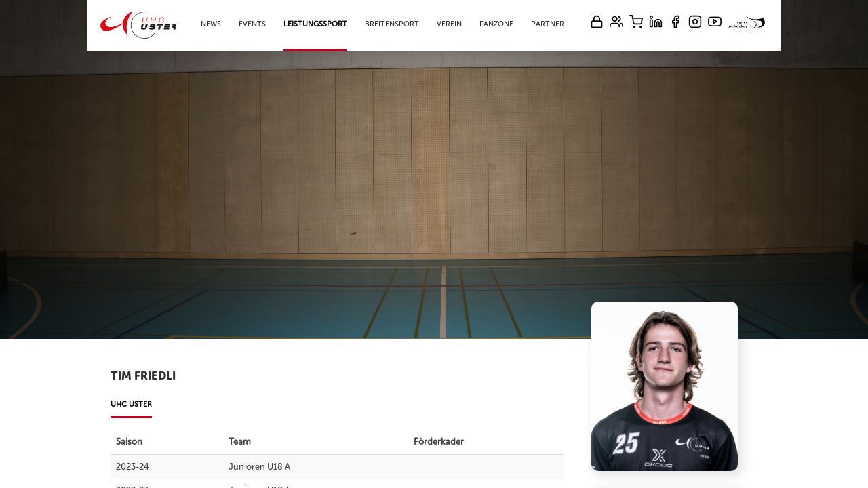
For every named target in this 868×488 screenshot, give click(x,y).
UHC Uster (131, 404)
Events (252, 24)
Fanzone (496, 24)
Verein (449, 24)
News (211, 24)
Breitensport (392, 24)
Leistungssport (315, 24)
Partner (548, 24)
